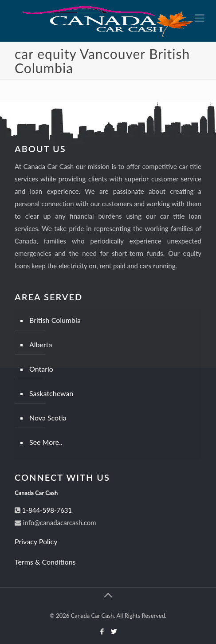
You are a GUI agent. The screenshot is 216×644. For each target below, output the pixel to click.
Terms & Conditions (45, 562)
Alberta (41, 344)
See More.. (46, 442)
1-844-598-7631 (46, 510)
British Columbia (55, 320)
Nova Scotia (48, 418)
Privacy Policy (36, 541)
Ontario (41, 369)
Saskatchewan (51, 393)
